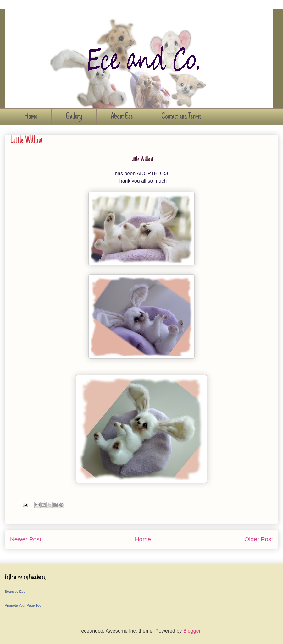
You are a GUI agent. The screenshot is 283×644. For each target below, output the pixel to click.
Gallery (74, 117)
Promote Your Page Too (23, 605)
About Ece (122, 117)
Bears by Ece (15, 592)
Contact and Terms (181, 117)
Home (31, 117)
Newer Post (26, 539)
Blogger (192, 631)
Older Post (259, 539)
